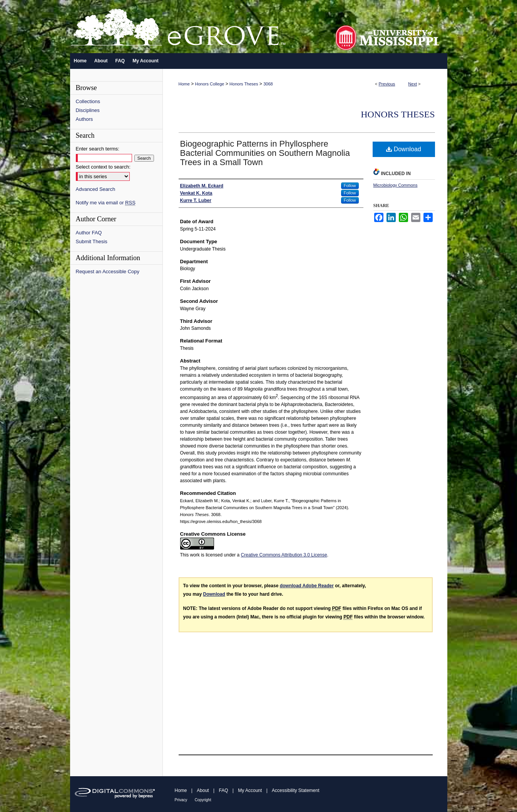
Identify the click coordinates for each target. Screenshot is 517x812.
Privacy (181, 800)
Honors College (210, 84)
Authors (84, 119)
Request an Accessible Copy (108, 272)
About (203, 790)
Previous (387, 84)
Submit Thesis (92, 241)
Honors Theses (244, 84)
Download (404, 149)
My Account (250, 790)
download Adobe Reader (307, 586)
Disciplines (88, 110)
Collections (88, 101)
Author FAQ (89, 233)
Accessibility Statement (295, 790)
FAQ (223, 790)
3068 (268, 84)
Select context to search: (103, 167)
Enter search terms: (98, 149)
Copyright (203, 800)
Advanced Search (96, 189)
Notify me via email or (106, 203)
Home (184, 84)
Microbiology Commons (396, 185)
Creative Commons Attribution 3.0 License (284, 555)
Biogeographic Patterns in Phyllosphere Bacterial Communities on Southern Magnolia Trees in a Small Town (265, 153)
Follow (350, 185)
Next (412, 84)
